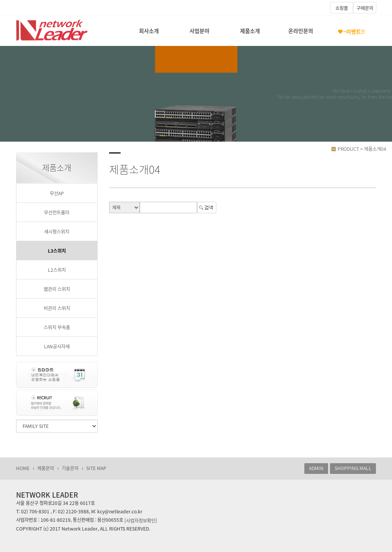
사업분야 (199, 31)
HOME (23, 468)
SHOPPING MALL (353, 468)
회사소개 (149, 31)
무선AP (57, 193)
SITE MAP (96, 468)
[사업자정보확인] (141, 520)
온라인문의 (301, 31)
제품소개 (250, 31)
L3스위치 (57, 251)
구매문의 (365, 8)
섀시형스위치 (57, 232)
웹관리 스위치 (57, 289)
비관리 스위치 (57, 308)
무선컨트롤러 (57, 212)
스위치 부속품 (57, 327)
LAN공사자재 (57, 346)
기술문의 (70, 468)
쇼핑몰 (342, 8)
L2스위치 (57, 270)
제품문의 (46, 468)
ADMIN (316, 468)
